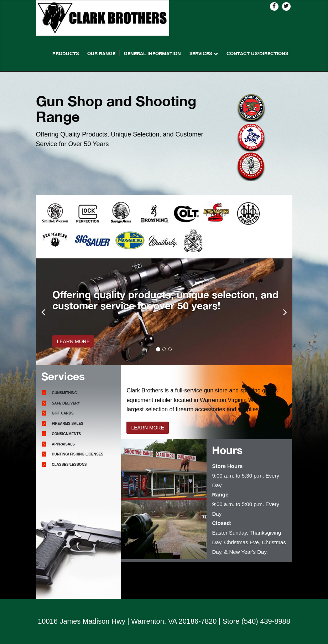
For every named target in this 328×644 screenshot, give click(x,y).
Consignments (67, 434)
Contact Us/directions (257, 53)
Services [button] (204, 53)
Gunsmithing (65, 393)
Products (66, 53)
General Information (152, 53)
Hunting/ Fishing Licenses (78, 454)
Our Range (101, 53)
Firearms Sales (68, 424)
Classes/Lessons (69, 465)
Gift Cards (63, 413)
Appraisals (63, 444)
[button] (43, 312)
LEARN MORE (74, 341)
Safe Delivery (66, 403)
